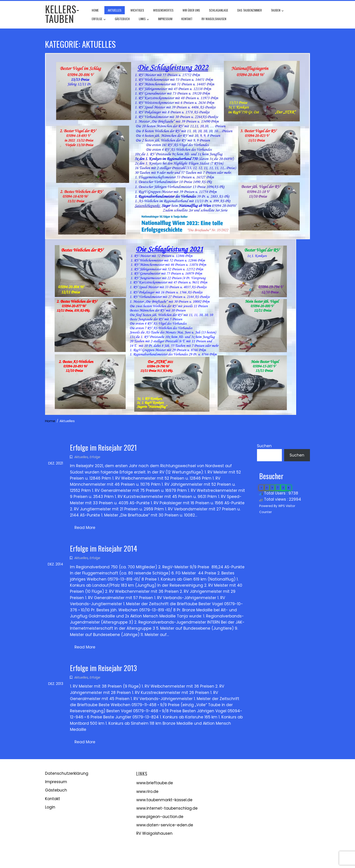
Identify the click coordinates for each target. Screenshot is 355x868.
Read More (85, 528)
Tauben (277, 11)
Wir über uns (191, 10)
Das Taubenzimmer (249, 10)
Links (144, 19)
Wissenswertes (163, 10)
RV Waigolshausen (214, 19)
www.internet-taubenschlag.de (167, 808)
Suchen (264, 446)
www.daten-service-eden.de (165, 825)
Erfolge (99, 19)
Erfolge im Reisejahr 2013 (103, 668)
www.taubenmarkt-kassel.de (164, 800)
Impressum (165, 19)
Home (95, 10)
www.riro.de (147, 791)
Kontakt (187, 19)
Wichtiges (137, 10)
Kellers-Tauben (62, 14)
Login (50, 807)
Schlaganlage (219, 10)
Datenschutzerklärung (67, 773)
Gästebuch (122, 19)
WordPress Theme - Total (163, 859)
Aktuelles (115, 10)
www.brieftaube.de (155, 783)
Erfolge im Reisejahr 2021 (103, 447)
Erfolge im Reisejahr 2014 (104, 548)
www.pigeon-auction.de (160, 817)
